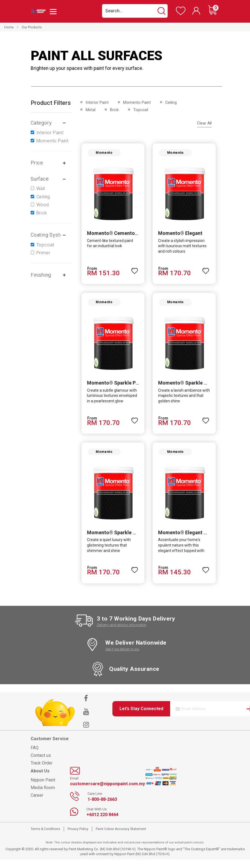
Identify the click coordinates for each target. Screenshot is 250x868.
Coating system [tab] (49, 235)
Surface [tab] (40, 179)
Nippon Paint (43, 788)
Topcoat (45, 245)
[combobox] (135, 11)
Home (9, 27)
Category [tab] (41, 123)
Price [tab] (37, 163)
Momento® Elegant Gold (186, 541)
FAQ (35, 756)
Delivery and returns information (122, 634)
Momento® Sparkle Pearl (114, 389)
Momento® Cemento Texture (118, 236)
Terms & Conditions (45, 837)
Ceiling (43, 197)
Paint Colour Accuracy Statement (121, 837)
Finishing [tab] (41, 275)
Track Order (42, 771)
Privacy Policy (78, 837)
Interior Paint (50, 133)
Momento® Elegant (180, 236)
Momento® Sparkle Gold (186, 389)
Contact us (41, 764)
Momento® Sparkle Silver (114, 541)
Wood (43, 205)
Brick (42, 213)
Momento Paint (53, 141)
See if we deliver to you (122, 658)
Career (37, 804)
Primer (43, 253)
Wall (41, 189)
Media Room (43, 796)
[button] (135, 271)
